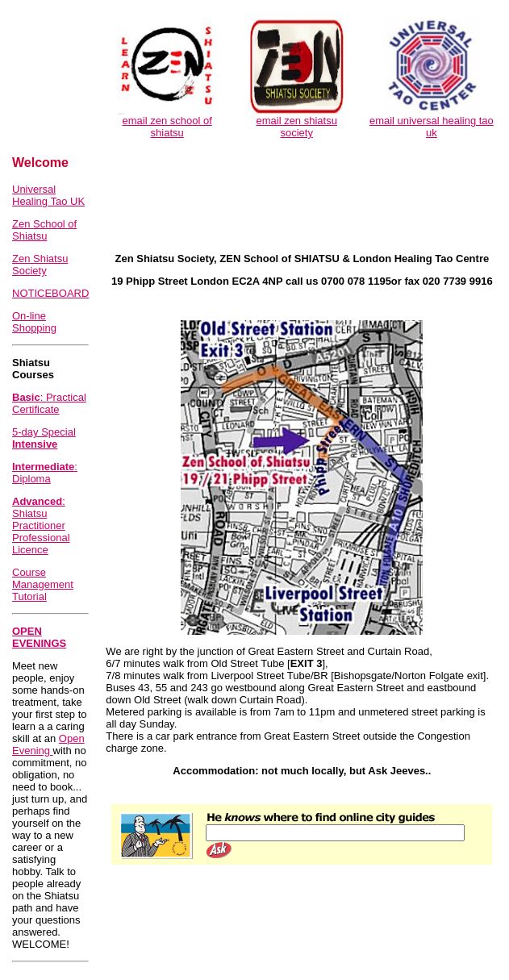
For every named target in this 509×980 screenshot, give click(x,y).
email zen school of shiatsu (167, 127)
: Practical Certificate (49, 403)
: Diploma (45, 473)
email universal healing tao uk (432, 127)
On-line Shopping (34, 322)
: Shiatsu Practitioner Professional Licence (41, 525)
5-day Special (44, 438)
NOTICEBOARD (50, 293)
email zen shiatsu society (296, 127)
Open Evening (48, 744)
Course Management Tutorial (43, 584)
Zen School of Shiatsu (44, 230)
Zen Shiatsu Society (40, 265)
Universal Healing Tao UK (48, 195)
